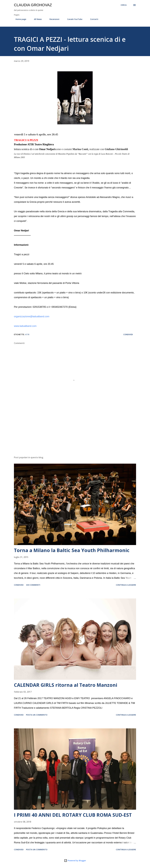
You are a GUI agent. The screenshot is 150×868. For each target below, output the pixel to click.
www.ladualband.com (25, 326)
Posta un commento (37, 715)
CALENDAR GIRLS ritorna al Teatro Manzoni (66, 685)
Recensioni (53, 19)
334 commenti (33, 585)
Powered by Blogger (75, 861)
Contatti (93, 19)
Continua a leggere (126, 585)
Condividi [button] (128, 334)
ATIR (27, 334)
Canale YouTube (73, 19)
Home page (19, 19)
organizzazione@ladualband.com (32, 316)
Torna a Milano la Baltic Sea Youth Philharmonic (72, 550)
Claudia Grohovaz (33, 5)
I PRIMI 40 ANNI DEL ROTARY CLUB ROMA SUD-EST (73, 815)
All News (36, 19)
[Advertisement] (75, 433)
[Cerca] (124, 5)
